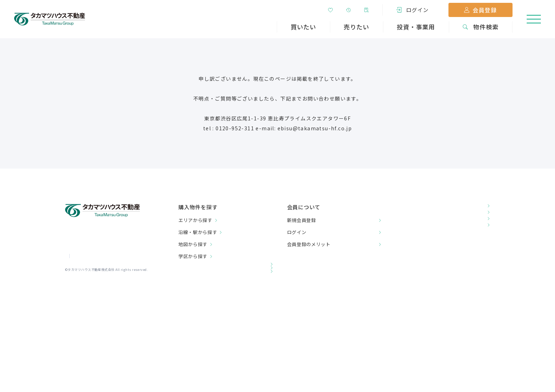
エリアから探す (195, 220)
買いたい (303, 27)
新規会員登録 (302, 220)
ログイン (297, 232)
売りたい (356, 27)
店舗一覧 (407, 220)
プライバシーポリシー (114, 286)
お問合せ (407, 245)
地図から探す (193, 244)
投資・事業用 (416, 27)
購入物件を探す (198, 207)
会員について (304, 207)
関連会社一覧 (195, 299)
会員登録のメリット (309, 244)
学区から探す (193, 256)
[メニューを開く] (534, 19)
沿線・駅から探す (198, 232)
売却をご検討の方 (201, 273)
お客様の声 (409, 208)
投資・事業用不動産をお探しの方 (220, 286)
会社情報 (74, 286)
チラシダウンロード (420, 232)
